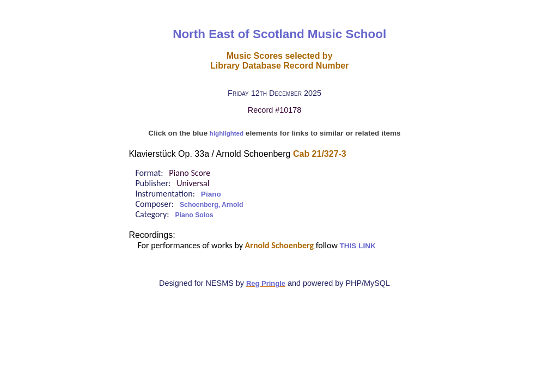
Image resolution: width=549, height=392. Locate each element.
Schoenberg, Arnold (211, 205)
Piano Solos (194, 215)
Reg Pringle (266, 283)
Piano (211, 194)
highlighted (227, 133)
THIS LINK (357, 246)
